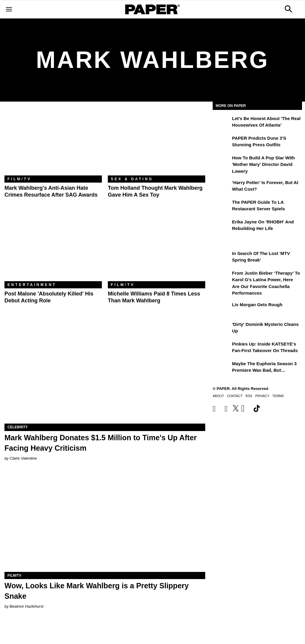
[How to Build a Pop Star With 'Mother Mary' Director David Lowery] (222, 162)
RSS (249, 396)
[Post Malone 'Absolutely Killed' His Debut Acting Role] (53, 249)
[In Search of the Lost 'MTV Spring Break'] (222, 258)
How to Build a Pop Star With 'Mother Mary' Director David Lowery (263, 164)
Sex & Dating (132, 179)
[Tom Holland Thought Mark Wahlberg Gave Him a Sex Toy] (157, 143)
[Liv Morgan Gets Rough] (222, 309)
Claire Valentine (23, 458)
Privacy (262, 396)
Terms (278, 396)
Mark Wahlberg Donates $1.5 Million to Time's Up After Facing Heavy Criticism (101, 443)
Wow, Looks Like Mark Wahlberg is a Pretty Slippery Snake (97, 591)
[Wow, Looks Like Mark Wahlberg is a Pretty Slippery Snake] (105, 522)
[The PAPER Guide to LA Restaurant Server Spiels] (222, 206)
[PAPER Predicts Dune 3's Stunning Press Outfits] (222, 142)
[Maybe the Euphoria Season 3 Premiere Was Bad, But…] (222, 368)
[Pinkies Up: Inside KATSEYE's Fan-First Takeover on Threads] (222, 348)
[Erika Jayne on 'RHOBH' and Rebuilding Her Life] (222, 226)
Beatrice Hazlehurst (26, 606)
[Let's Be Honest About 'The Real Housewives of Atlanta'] (222, 123)
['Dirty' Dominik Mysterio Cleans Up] (222, 329)
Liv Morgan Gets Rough (257, 305)
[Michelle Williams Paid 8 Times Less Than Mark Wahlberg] (157, 249)
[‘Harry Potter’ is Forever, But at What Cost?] (222, 187)
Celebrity (18, 427)
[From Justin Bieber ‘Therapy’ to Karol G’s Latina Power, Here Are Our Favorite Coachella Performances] (222, 277)
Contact (235, 396)
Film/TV (19, 179)
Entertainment (32, 285)
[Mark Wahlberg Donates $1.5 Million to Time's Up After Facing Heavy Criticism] (105, 373)
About (218, 396)
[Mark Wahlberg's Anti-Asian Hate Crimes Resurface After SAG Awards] (53, 143)
